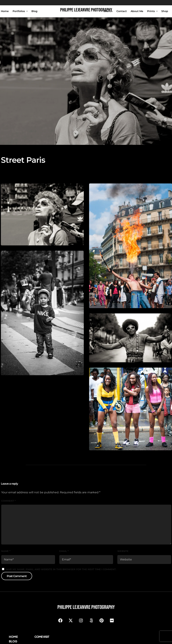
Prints (151, 11)
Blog (34, 11)
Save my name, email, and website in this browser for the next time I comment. (61, 569)
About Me (137, 11)
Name (6, 551)
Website (123, 551)
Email (64, 551)
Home (5, 11)
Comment (8, 501)
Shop (165, 11)
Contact (122, 11)
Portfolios (19, 11)
